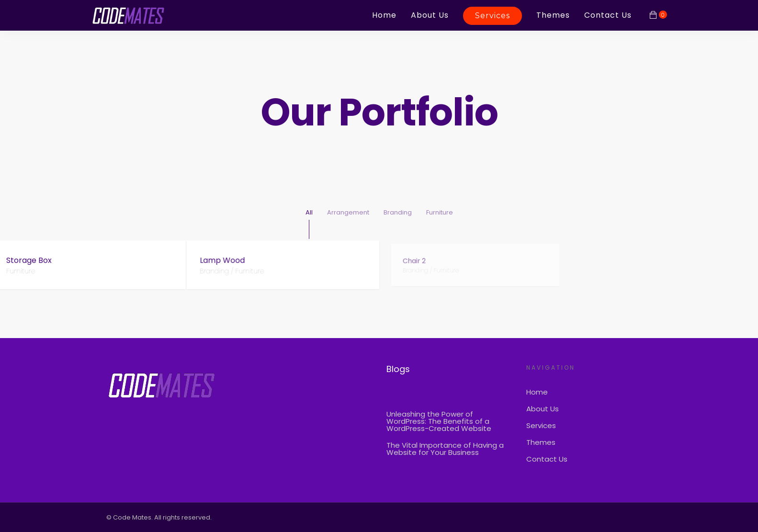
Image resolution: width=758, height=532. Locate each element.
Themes (553, 15)
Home (384, 15)
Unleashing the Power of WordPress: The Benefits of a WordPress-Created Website (439, 421)
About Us (430, 15)
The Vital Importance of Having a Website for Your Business (445, 449)
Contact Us (608, 15)
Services (492, 16)
